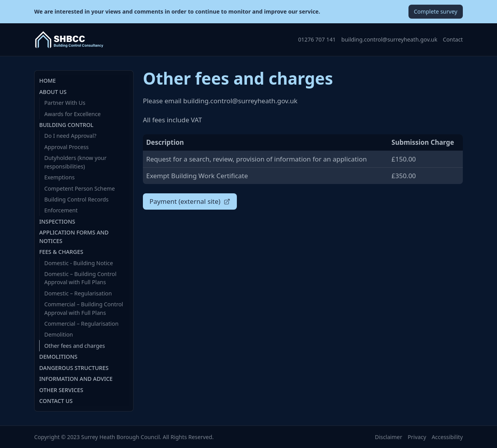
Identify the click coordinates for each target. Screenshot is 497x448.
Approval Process (66, 147)
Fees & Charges (61, 252)
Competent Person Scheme (80, 188)
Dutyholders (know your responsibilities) (75, 162)
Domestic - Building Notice (79, 263)
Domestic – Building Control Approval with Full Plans (80, 278)
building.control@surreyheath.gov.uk (389, 39)
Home (48, 81)
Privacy (417, 437)
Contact (453, 39)
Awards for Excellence (72, 114)
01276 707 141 (317, 39)
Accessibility (447, 437)
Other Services (61, 390)
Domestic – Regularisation (78, 293)
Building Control (66, 125)
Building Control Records (76, 199)
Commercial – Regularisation (81, 324)
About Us (53, 92)
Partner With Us (65, 103)
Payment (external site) (190, 201)
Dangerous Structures (74, 368)
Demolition (59, 334)
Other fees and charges (75, 346)
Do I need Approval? (70, 136)
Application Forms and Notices (74, 236)
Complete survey (436, 11)
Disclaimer (389, 437)
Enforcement (61, 210)
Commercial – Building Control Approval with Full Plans (84, 308)
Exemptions (59, 177)
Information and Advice (76, 379)
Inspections (57, 221)
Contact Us (56, 401)
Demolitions (58, 357)
